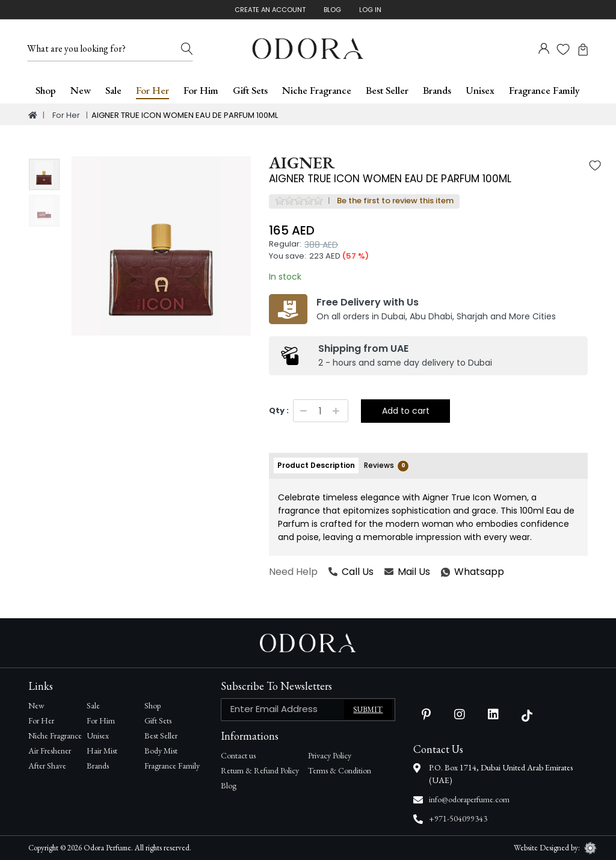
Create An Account (270, 10)
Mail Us (407, 572)
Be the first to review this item (395, 201)
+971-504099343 (458, 819)
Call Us (351, 572)
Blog (332, 10)
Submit (368, 709)
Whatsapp (442, 572)
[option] (161, 246)
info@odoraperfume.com (469, 799)
